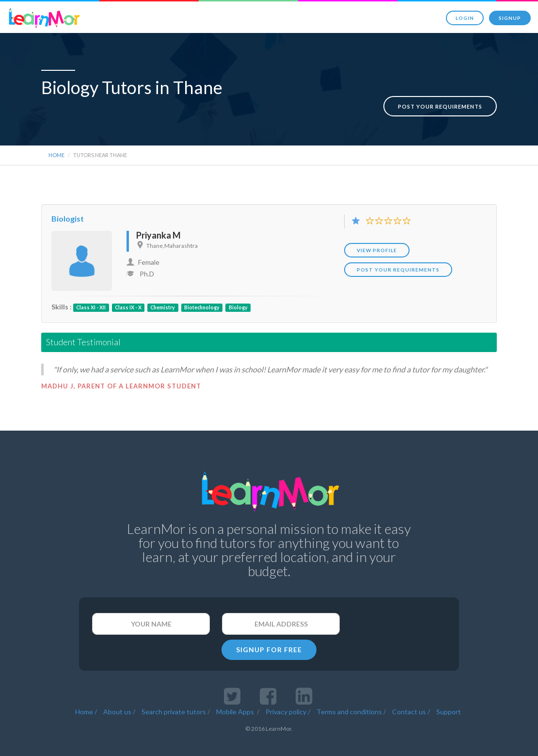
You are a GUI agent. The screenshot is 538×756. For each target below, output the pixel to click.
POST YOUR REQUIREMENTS (398, 252)
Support (449, 694)
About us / (119, 694)
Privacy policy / (288, 694)
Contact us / (411, 694)
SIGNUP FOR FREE (269, 632)
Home (56, 137)
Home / (86, 694)
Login (465, 18)
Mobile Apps (236, 694)
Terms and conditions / (351, 694)
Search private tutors (174, 694)
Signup (510, 18)
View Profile (377, 233)
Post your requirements (440, 89)
